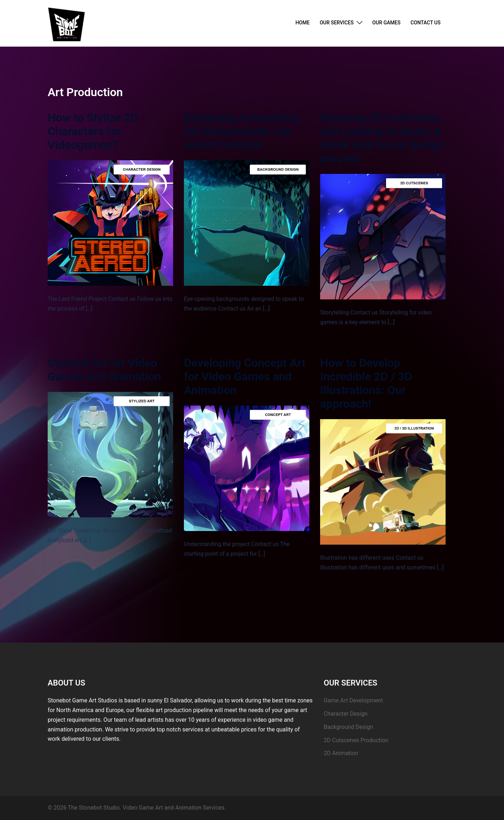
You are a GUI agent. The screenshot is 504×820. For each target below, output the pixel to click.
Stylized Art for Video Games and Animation (104, 370)
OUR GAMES (387, 23)
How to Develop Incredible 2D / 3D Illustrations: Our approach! (366, 383)
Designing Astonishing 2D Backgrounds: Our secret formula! (242, 131)
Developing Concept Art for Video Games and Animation (245, 376)
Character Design (346, 714)
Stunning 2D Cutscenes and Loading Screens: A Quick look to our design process (382, 138)
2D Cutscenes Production (356, 740)
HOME (303, 23)
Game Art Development (353, 700)
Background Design (348, 727)
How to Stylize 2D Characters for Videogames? (93, 131)
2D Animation (341, 753)
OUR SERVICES (337, 23)
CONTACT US (425, 23)
